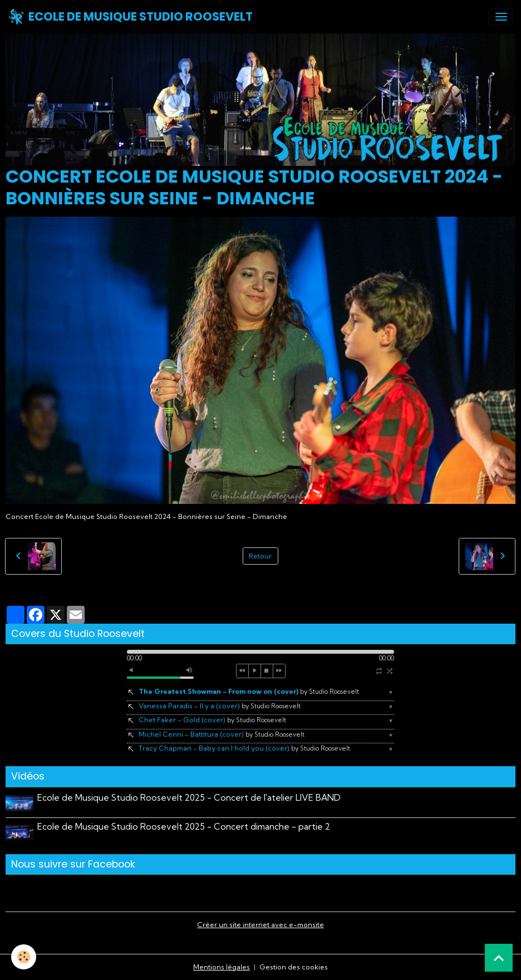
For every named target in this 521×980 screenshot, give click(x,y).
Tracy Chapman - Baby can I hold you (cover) (244, 748)
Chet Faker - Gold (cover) (212, 720)
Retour (260, 556)
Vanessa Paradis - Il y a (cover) (220, 706)
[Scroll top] (499, 958)
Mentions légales (222, 967)
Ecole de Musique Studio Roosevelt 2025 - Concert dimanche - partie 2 (184, 827)
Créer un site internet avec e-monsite (260, 925)
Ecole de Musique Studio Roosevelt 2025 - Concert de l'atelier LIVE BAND (189, 798)
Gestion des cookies (294, 967)
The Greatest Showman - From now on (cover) (249, 691)
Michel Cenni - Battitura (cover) (222, 734)
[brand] (130, 17)
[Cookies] (24, 957)
